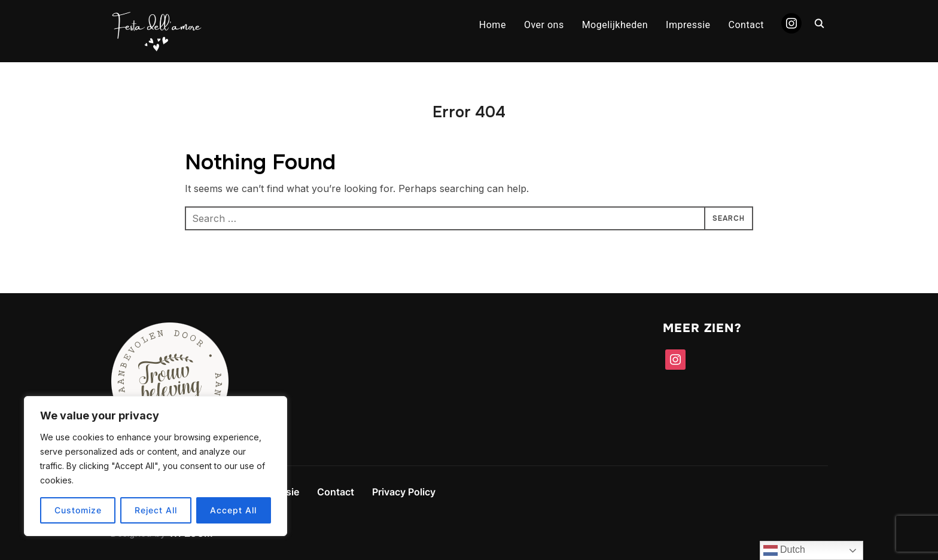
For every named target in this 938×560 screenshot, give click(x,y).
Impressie (688, 25)
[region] (156, 466)
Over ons (544, 25)
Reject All (156, 510)
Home (493, 25)
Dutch (784, 550)
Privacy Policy (404, 492)
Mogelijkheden (615, 25)
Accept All (233, 510)
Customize (78, 510)
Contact (746, 25)
